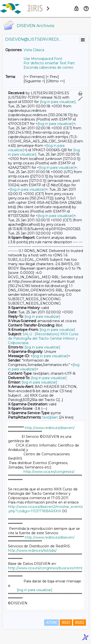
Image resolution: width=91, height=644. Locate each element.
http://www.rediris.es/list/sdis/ (32, 551)
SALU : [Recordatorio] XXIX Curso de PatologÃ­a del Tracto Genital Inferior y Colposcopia (43, 338)
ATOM (51, 623)
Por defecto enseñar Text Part (49, 63)
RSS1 (66, 623)
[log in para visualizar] (58, 102)
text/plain (50, 417)
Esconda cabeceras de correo (48, 67)
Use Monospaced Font (43, 59)
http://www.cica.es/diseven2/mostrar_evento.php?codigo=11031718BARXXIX (45, 509)
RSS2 (79, 623)
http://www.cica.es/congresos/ (49, 472)
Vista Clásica (34, 50)
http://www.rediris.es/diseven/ (50, 428)
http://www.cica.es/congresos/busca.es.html (45, 568)
